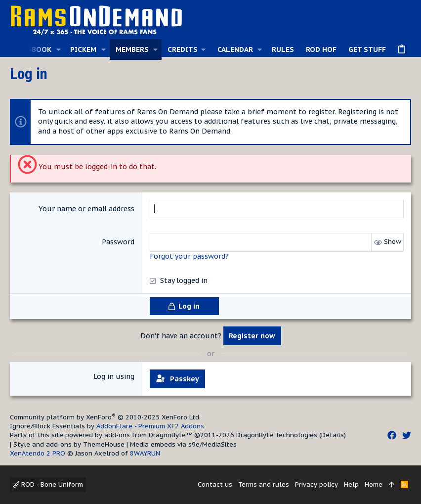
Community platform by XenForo (105, 417)
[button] (58, 49)
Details (333, 435)
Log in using (114, 376)
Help (351, 484)
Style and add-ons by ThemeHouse (69, 444)
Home (374, 484)
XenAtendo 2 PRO (38, 453)
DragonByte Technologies (277, 435)
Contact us (215, 484)
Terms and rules (264, 484)
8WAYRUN (145, 453)
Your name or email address (86, 209)
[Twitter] (407, 435)
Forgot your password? (189, 256)
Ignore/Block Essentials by (107, 426)
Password (118, 242)
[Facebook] (392, 435)
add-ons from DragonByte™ (148, 435)
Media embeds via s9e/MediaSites (183, 444)
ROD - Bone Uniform (48, 484)
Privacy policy (316, 484)
